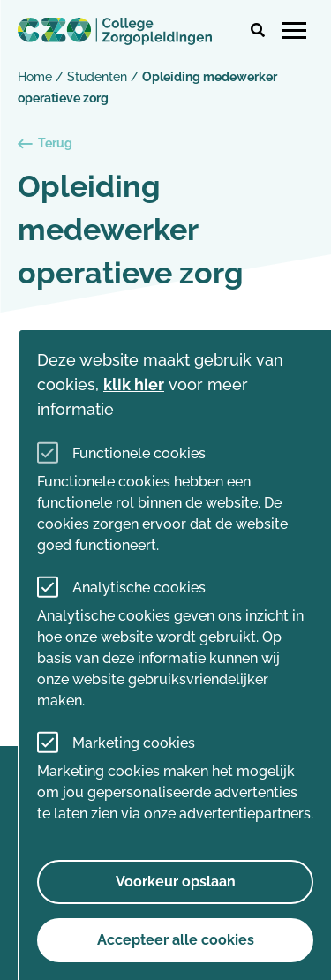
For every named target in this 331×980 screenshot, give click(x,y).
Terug (45, 143)
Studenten (97, 77)
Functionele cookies (139, 453)
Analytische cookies (139, 588)
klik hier (134, 384)
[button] (258, 31)
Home (35, 77)
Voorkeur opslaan (176, 882)
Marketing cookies (134, 743)
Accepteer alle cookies (176, 940)
